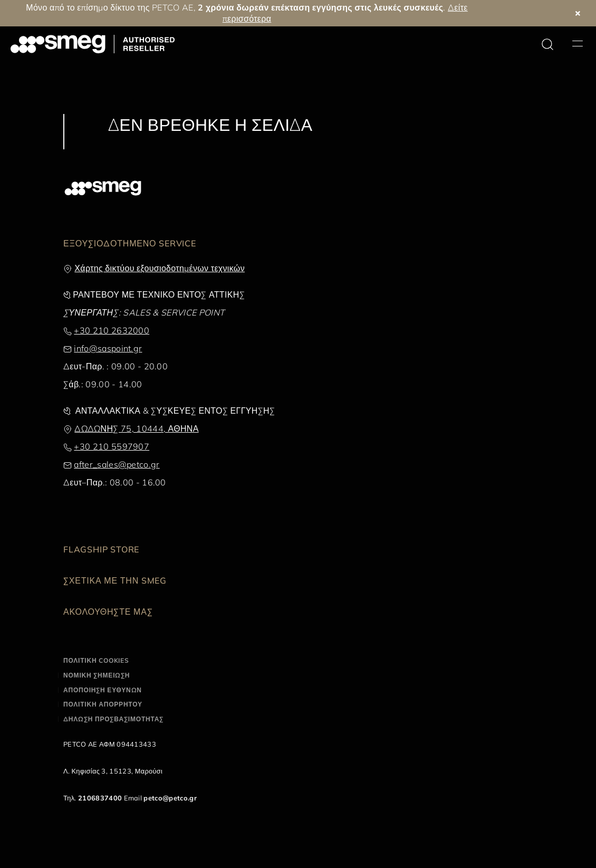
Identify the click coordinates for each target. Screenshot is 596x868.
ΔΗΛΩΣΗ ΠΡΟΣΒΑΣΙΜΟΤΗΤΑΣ (113, 719)
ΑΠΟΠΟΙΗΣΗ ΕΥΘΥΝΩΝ (103, 690)
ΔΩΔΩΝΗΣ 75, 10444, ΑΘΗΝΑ (136, 428)
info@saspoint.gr (108, 348)
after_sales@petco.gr (117, 464)
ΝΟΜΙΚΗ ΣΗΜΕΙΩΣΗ (97, 675)
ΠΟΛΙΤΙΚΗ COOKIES (96, 660)
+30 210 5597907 (112, 446)
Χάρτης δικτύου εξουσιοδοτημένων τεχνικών (160, 268)
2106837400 (100, 798)
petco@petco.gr (170, 798)
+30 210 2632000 (112, 330)
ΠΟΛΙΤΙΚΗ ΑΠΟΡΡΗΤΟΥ (103, 704)
